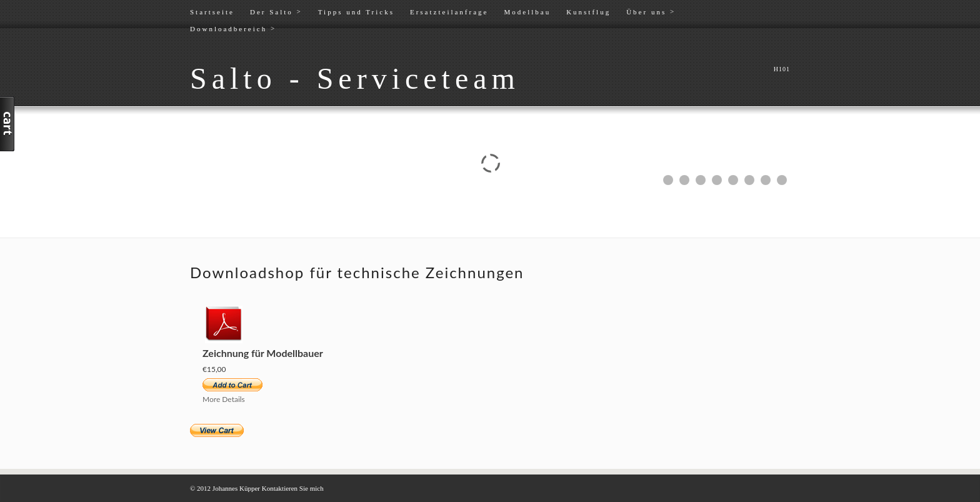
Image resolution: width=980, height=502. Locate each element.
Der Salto (276, 12)
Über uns (651, 12)
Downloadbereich (233, 28)
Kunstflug (588, 12)
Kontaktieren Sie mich (293, 488)
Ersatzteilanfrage (449, 12)
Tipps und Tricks (356, 12)
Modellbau (527, 12)
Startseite (212, 12)
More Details (224, 399)
